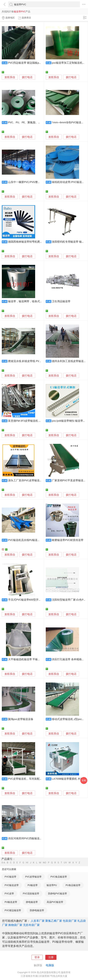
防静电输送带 (37, 910)
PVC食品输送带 (59, 877)
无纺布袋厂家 (31, 925)
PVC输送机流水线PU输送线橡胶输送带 (31, 540)
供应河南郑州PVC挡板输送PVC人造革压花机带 (36, 838)
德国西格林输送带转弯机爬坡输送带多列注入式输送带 (40, 242)
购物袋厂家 (15, 925)
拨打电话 (27, 77)
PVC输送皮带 (12, 885)
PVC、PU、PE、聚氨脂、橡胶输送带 (30, 122)
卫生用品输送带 (61, 301)
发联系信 (10, 77)
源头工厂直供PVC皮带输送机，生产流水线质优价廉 (38, 480)
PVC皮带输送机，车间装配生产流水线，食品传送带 (38, 779)
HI (27, 863)
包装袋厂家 (70, 921)
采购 (84, 780)
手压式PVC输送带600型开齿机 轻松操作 (32, 600)
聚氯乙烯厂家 (54, 921)
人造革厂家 (38, 921)
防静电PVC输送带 (58, 894)
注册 (51, 957)
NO (44, 863)
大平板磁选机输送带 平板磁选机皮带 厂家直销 (35, 659)
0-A (3, 863)
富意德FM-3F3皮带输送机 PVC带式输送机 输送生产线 (39, 421)
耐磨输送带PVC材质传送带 (68, 540)
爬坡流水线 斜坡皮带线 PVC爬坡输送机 (31, 361)
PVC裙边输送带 (13, 910)
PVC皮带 (9, 894)
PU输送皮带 (11, 902)
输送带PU (52, 885)
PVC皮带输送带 (33, 877)
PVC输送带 (10, 877)
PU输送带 (33, 885)
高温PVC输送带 (55, 902)
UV (65, 863)
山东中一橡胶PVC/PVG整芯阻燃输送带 (31, 182)
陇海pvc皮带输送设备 (21, 719)
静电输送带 (32, 902)
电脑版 (50, 965)
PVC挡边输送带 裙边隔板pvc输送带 (29, 63)
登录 (37, 957)
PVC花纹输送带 (31, 894)
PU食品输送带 (73, 885)
